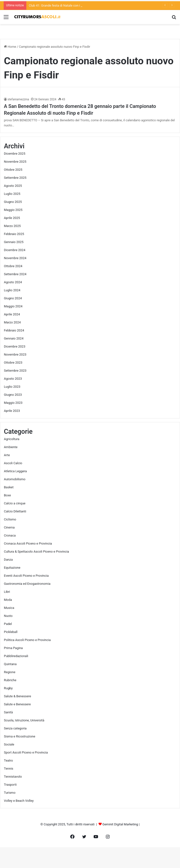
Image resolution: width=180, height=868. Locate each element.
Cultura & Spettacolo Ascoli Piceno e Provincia (36, 552)
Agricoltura (12, 439)
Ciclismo (10, 519)
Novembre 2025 (15, 162)
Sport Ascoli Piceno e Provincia (26, 752)
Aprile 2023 (12, 411)
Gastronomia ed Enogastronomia (27, 584)
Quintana (10, 664)
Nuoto (8, 616)
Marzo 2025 (12, 226)
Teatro (8, 760)
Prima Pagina (13, 648)
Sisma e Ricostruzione (20, 736)
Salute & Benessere (17, 696)
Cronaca (10, 535)
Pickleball (11, 632)
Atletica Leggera (15, 471)
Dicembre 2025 (15, 154)
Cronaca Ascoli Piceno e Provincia (28, 543)
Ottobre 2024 (13, 266)
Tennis (9, 769)
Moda (8, 600)
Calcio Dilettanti (15, 511)
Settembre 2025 (15, 178)
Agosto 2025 (13, 186)
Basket (9, 487)
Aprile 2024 (12, 314)
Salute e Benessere (17, 704)
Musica (9, 608)
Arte (7, 455)
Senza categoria (15, 728)
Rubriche (10, 680)
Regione (10, 672)
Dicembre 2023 (15, 346)
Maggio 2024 (13, 306)
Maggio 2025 (13, 210)
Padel (8, 624)
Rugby (8, 688)
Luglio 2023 (12, 387)
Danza (8, 560)
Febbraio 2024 (14, 330)
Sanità (8, 712)
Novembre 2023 (15, 354)
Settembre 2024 (15, 274)
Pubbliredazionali (16, 656)
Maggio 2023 (13, 403)
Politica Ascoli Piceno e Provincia (27, 640)
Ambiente (11, 447)
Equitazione (12, 568)
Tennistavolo (13, 777)
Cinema (9, 527)
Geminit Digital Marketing (120, 824)
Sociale (9, 744)
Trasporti (10, 785)
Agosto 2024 (13, 282)
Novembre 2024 (15, 258)
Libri (7, 592)
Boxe (7, 495)
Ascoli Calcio (13, 463)
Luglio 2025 (12, 194)
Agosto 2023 (13, 379)
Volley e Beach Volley (19, 801)
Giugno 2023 (13, 395)
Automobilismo (15, 479)
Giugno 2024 (13, 298)
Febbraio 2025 (14, 234)
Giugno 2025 (13, 202)
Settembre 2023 (15, 371)
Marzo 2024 (12, 322)
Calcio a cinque (15, 503)
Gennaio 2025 (14, 242)
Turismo (10, 793)
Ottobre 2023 (13, 363)
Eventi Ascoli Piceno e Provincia (26, 576)
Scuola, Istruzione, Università (24, 720)
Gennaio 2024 (14, 338)
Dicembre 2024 (15, 250)
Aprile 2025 (12, 218)
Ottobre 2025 (13, 170)
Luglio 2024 (12, 290)
